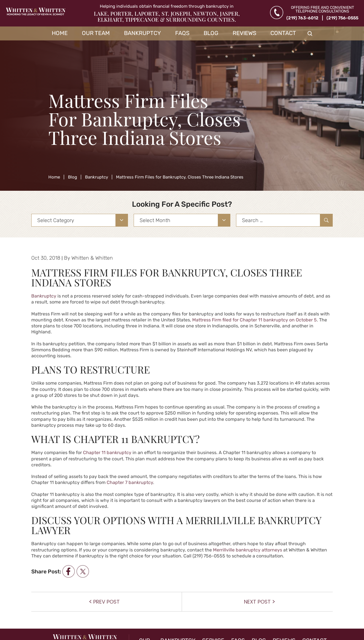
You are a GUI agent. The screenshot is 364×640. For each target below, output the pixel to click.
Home (60, 33)
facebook (68, 572)
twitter (83, 572)
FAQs (182, 33)
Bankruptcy (142, 33)
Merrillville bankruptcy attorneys (248, 550)
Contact (283, 33)
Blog (211, 33)
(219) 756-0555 (342, 18)
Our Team (96, 33)
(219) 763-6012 (302, 18)
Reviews (244, 33)
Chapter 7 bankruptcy (130, 482)
